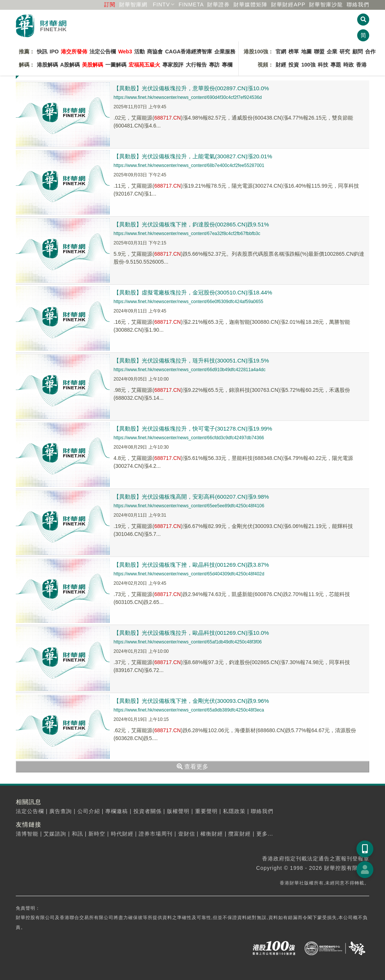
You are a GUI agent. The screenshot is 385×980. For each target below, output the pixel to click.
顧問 (358, 52)
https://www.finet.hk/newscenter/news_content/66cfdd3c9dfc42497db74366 (189, 438)
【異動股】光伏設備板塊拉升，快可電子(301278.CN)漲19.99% (193, 429)
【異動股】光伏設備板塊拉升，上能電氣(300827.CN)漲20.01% (193, 156)
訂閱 (110, 5)
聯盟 (319, 52)
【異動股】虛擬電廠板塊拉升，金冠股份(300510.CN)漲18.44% (193, 292)
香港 (361, 65)
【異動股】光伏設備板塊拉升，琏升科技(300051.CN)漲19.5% (191, 360)
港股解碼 (47, 65)
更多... (265, 834)
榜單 (294, 52)
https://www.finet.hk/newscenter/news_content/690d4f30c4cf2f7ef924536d (188, 97)
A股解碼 (70, 65)
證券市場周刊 (156, 834)
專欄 (227, 65)
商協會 (155, 52)
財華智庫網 (133, 5)
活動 (139, 52)
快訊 (42, 52)
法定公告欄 (103, 52)
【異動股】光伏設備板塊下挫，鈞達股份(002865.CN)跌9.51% (191, 224)
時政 (349, 65)
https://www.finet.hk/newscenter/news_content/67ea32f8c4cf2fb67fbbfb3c (187, 234)
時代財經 (122, 834)
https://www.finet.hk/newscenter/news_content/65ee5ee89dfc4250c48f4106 (189, 506)
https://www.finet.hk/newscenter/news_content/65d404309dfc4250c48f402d (189, 574)
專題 (336, 65)
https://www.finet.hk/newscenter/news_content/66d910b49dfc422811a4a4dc (189, 370)
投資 (294, 65)
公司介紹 (89, 811)
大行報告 (196, 65)
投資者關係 (148, 811)
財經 (281, 65)
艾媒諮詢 (55, 834)
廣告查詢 (61, 811)
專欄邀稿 (117, 811)
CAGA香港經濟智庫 (189, 52)
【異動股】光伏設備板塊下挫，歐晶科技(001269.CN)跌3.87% (191, 565)
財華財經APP (288, 5)
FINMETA (191, 5)
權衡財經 (212, 834)
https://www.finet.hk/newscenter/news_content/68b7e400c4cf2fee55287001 (189, 165)
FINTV (161, 5)
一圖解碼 (116, 65)
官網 (281, 52)
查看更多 (192, 767)
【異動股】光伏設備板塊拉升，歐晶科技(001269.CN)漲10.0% (191, 633)
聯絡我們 (358, 5)
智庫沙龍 (326, 5)
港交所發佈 (74, 52)
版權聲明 (178, 811)
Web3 (125, 52)
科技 (323, 65)
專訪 (214, 65)
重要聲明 (206, 811)
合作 (370, 52)
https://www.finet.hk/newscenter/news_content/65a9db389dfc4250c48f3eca (189, 710)
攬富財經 (239, 834)
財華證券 (218, 5)
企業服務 (225, 52)
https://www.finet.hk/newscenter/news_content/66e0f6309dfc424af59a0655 (188, 302)
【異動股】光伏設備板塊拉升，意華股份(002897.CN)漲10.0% (191, 88)
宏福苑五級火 (144, 65)
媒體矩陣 (250, 5)
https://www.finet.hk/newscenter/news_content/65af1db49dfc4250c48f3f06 (188, 642)
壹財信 (187, 834)
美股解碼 (92, 65)
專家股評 (173, 65)
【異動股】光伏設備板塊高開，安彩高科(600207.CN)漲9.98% (191, 497)
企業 (332, 52)
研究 (345, 52)
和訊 (77, 834)
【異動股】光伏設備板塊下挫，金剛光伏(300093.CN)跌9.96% (191, 701)
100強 (308, 65)
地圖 (306, 52)
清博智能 (27, 834)
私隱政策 (234, 811)
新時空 (97, 834)
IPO (54, 52)
